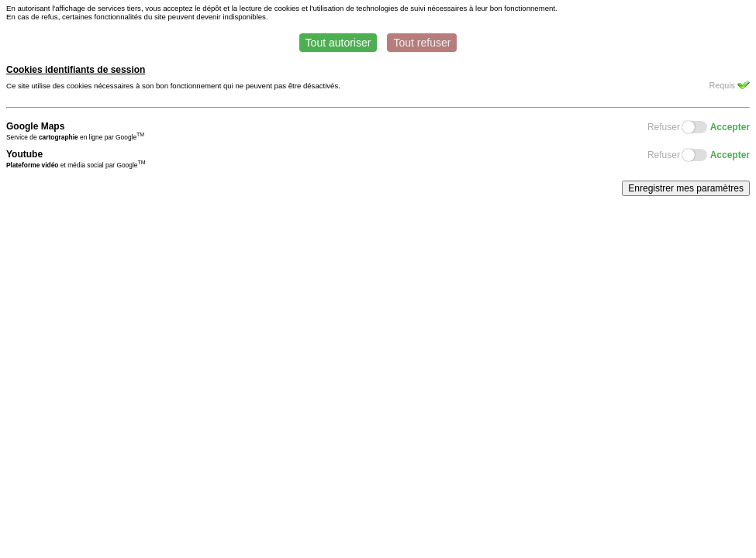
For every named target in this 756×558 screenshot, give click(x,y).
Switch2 (695, 155)
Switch (695, 127)
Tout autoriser (338, 43)
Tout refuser (422, 43)
